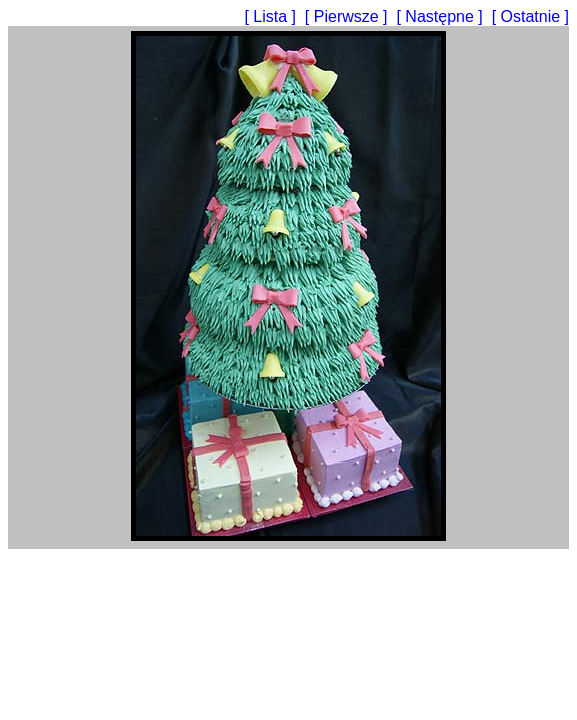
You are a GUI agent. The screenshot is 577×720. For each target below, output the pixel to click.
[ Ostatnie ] (530, 16)
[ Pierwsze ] (348, 16)
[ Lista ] (272, 16)
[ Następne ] (441, 16)
